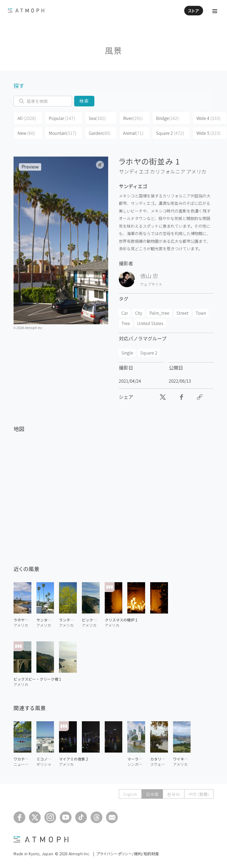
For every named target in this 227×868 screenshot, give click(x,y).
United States (150, 323)
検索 (84, 101)
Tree (126, 323)
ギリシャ (44, 764)
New (26, 133)
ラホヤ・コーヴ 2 (22, 620)
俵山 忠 (149, 276)
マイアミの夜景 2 (73, 759)
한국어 (173, 794)
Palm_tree (159, 313)
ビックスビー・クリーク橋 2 (91, 620)
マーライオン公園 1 (136, 759)
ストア (194, 11)
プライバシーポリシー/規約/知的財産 (128, 854)
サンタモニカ (45, 620)
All (27, 118)
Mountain (63, 133)
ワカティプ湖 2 (22, 759)
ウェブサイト (151, 284)
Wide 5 (209, 133)
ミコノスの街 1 (45, 759)
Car (125, 313)
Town (201, 313)
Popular (62, 118)
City (139, 313)
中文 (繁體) (199, 794)
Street (182, 313)
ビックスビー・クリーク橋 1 (37, 679)
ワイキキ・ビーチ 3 (182, 759)
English (130, 794)
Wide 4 (209, 118)
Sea (97, 118)
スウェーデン (159, 764)
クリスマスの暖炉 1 (121, 620)
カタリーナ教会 (159, 759)
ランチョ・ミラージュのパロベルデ (68, 620)
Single (127, 353)
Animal (133, 133)
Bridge (167, 118)
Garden (100, 133)
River (133, 118)
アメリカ (196, 171)
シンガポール (136, 764)
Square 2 (170, 133)
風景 (113, 50)
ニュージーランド (22, 764)
